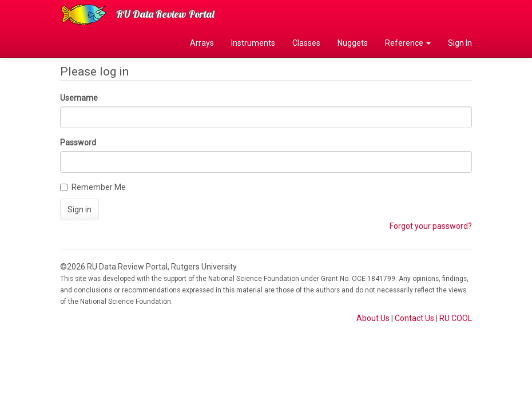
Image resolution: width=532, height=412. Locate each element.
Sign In (460, 43)
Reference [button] (408, 43)
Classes (306, 43)
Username (79, 98)
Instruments (253, 43)
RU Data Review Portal (165, 14)
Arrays (202, 43)
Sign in (80, 209)
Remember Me (93, 187)
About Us (373, 318)
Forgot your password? (431, 226)
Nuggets (353, 43)
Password (78, 142)
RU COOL (456, 318)
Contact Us (414, 318)
